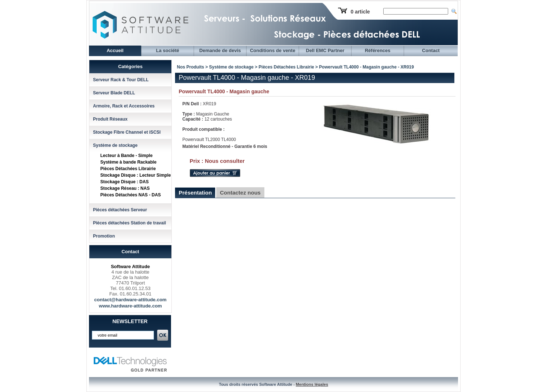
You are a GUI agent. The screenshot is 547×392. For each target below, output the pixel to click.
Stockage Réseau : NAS (125, 188)
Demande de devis (220, 50)
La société (168, 50)
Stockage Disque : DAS (125, 182)
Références (377, 50)
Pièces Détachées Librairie (128, 169)
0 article (360, 12)
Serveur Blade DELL (114, 93)
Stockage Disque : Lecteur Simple (135, 175)
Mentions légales (312, 384)
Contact (431, 50)
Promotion (104, 236)
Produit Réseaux (110, 119)
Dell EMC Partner (325, 50)
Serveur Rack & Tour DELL (121, 80)
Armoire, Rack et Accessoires (124, 106)
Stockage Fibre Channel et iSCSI (127, 132)
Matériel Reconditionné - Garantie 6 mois (225, 146)
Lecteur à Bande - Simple (126, 156)
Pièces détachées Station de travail (129, 223)
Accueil (115, 50)
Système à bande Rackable (128, 162)
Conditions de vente (272, 50)
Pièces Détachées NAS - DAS (131, 195)
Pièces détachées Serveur (120, 210)
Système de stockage (115, 145)
